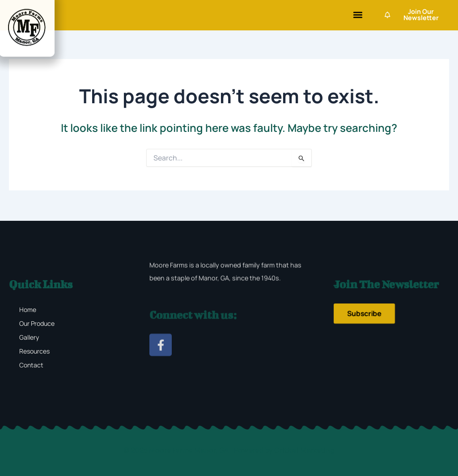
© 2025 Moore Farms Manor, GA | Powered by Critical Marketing (229, 450)
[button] (358, 15)
